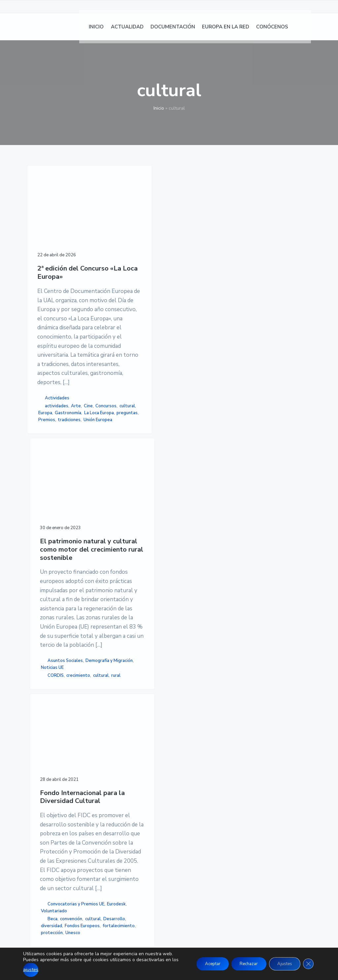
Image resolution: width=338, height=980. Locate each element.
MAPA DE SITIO (240, 828)
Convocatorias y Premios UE (189, 552)
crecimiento (117, 609)
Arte (43, 570)
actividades (57, 563)
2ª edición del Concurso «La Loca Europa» (58, 243)
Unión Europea (53, 618)
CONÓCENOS (139, 844)
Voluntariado (185, 569)
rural (128, 616)
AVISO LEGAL (237, 796)
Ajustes (281, 961)
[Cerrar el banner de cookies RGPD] (308, 961)
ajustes (45, 970)
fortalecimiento (188, 612)
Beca (184, 577)
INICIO (131, 796)
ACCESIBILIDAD (240, 820)
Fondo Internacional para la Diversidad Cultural (192, 244)
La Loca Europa (53, 598)
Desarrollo (185, 591)
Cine (55, 570)
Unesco (204, 619)
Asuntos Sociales (123, 574)
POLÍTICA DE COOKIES (248, 812)
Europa (47, 584)
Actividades (57, 555)
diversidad (183, 598)
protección (183, 619)
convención (183, 584)
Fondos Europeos (190, 605)
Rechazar (241, 961)
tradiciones (52, 611)
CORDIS (120, 602)
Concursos (49, 577)
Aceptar (200, 961)
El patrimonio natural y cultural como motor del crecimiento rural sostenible (123, 263)
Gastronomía (51, 591)
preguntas (49, 604)
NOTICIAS (136, 804)
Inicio (159, 108)
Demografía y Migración (119, 584)
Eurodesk (184, 563)
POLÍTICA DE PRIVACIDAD (253, 804)
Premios (70, 604)
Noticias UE (119, 595)
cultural (70, 577)
